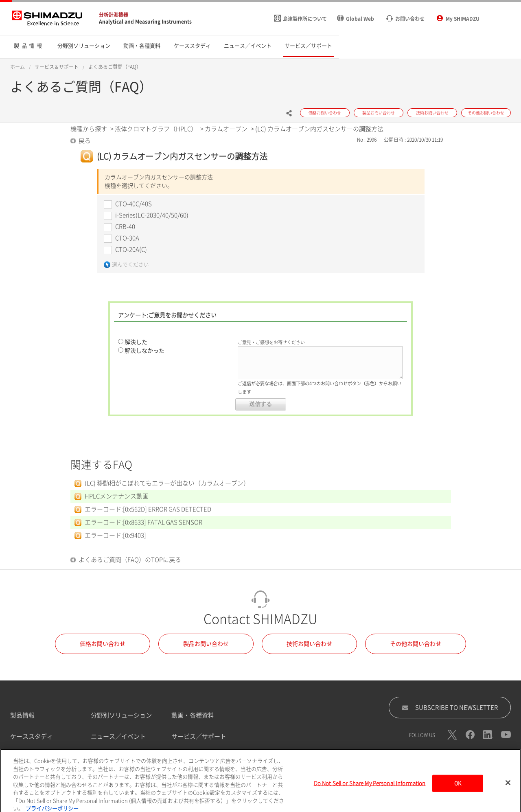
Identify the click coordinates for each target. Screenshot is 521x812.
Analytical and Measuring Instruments (145, 22)
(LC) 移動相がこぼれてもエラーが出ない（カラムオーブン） (167, 483)
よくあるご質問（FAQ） (115, 67)
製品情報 (22, 715)
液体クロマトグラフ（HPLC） (156, 129)
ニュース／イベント (118, 736)
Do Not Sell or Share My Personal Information (370, 787)
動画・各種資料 (193, 715)
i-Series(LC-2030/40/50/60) (152, 215)
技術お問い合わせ (309, 644)
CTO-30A (127, 238)
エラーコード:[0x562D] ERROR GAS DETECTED (148, 509)
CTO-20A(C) (131, 249)
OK (458, 787)
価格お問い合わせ (103, 644)
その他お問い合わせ (416, 644)
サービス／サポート (199, 736)
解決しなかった (144, 351)
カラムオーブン (226, 129)
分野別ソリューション (121, 715)
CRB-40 (125, 227)
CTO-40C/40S (134, 204)
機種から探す (89, 129)
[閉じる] (508, 787)
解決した (136, 342)
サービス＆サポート (57, 67)
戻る (85, 141)
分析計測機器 (114, 15)
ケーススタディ (32, 736)
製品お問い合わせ (206, 644)
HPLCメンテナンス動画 (117, 496)
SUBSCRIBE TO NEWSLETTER (450, 708)
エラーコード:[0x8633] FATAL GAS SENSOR (143, 522)
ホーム (18, 67)
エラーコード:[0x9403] (115, 535)
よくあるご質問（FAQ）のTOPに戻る (130, 560)
